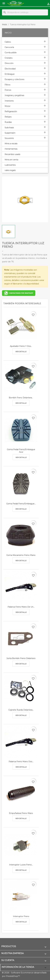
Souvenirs (9, 138)
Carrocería (9, 47)
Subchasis (9, 128)
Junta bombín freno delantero (21, 658)
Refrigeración (11, 111)
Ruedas (8, 122)
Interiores (9, 101)
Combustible (11, 53)
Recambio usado (13, 154)
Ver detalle (21, 352)
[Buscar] (25, 12)
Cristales (9, 58)
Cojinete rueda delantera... (21, 710)
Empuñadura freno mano (21, 813)
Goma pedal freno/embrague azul (21, 451)
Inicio (8, 33)
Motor (8, 106)
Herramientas (11, 149)
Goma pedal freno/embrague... (21, 504)
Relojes (8, 117)
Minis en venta (11, 160)
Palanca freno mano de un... (21, 607)
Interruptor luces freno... (21, 865)
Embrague (10, 74)
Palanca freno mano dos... (21, 762)
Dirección (9, 63)
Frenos (8, 90)
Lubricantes (10, 165)
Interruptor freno (21, 916)
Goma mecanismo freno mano (21, 555)
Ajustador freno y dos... (21, 346)
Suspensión (10, 133)
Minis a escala (11, 144)
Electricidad (10, 69)
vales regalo (10, 170)
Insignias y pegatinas (14, 95)
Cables (8, 42)
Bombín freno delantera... (21, 398)
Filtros (7, 85)
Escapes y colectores (14, 79)
